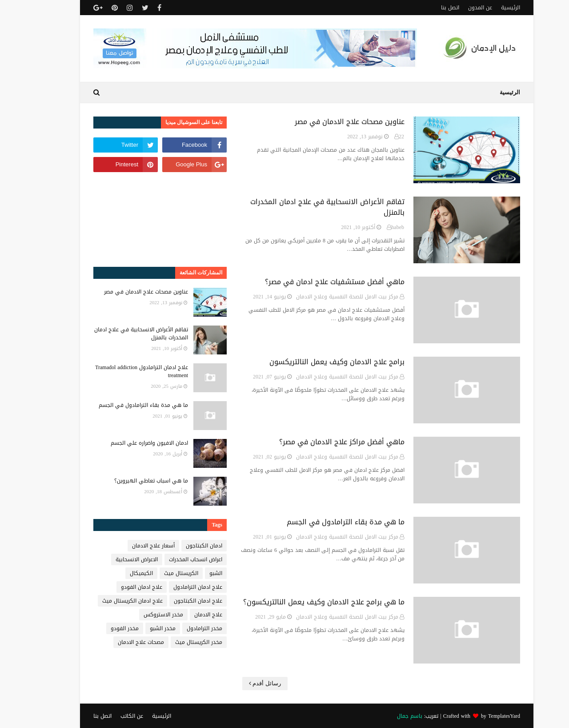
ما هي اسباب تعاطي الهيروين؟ (129, 481)
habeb (375, 227)
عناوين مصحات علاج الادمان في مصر (327, 122)
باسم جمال (387, 716)
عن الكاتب (110, 716)
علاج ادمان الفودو (119, 587)
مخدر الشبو (140, 628)
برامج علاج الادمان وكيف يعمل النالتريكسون (315, 362)
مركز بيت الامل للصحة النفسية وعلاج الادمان (325, 297)
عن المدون (458, 8)
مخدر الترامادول (182, 628)
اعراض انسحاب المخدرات (173, 559)
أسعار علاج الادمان (131, 546)
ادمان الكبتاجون (182, 546)
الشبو (194, 573)
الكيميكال (119, 573)
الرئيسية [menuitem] (488, 92)
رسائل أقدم (244, 683)
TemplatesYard (482, 716)
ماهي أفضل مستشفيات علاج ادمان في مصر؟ (313, 282)
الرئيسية (488, 8)
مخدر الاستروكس (141, 615)
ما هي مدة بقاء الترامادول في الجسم (323, 522)
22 (379, 137)
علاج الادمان (186, 615)
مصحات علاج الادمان (119, 642)
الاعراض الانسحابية (114, 559)
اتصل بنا (428, 8)
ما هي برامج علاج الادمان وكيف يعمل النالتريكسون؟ (302, 602)
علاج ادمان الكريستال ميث (110, 601)
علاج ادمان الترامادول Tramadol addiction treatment (119, 371)
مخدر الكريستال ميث (176, 642)
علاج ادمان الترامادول (176, 587)
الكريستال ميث (159, 573)
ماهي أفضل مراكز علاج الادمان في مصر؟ (320, 442)
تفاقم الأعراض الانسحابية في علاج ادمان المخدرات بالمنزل (305, 207)
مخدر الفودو (102, 628)
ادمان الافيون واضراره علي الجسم (127, 443)
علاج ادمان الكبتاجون (176, 601)
